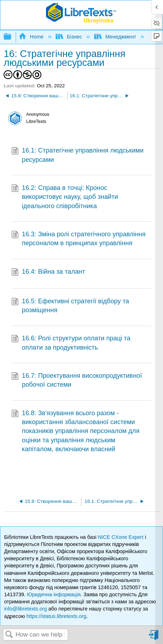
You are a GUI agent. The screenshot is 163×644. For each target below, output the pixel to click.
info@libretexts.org (25, 609)
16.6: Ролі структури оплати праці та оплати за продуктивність (71, 343)
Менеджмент (116, 37)
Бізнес (70, 37)
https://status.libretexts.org (56, 616)
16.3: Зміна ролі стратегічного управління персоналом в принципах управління (78, 239)
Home (32, 37)
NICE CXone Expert (121, 537)
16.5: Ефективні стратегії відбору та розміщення (70, 306)
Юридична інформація (54, 594)
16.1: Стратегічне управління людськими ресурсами (77, 155)
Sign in (154, 638)
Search (9, 635)
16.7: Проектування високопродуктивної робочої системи (77, 380)
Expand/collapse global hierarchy (12, 37)
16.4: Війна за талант (48, 272)
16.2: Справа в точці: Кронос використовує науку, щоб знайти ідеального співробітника (65, 197)
